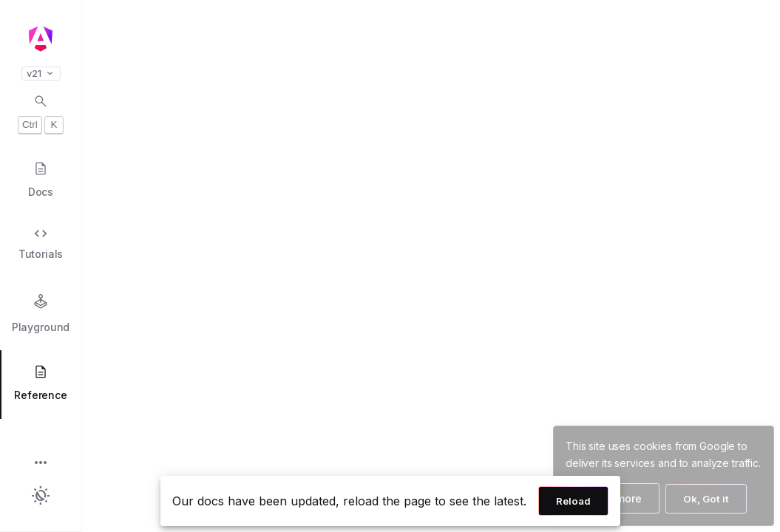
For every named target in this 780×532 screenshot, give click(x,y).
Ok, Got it (706, 499)
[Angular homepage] (41, 39)
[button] (41, 464)
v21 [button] (41, 74)
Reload (573, 501)
